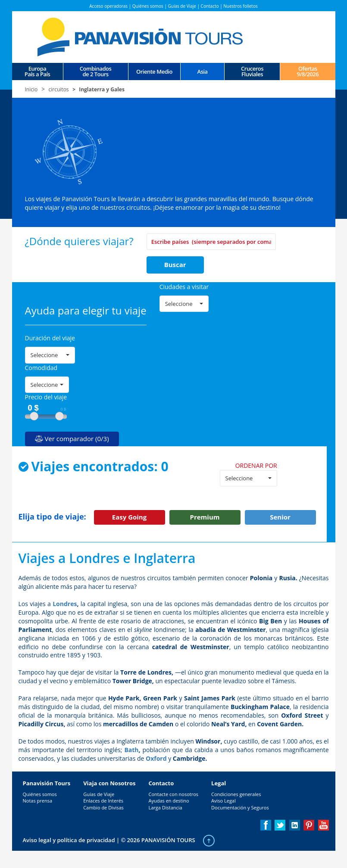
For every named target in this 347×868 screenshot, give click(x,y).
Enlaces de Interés (103, 801)
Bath (131, 750)
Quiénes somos (148, 6)
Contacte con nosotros (173, 794)
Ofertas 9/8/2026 (308, 72)
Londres (65, 604)
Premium (205, 517)
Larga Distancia (165, 807)
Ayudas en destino (169, 801)
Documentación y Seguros (240, 807)
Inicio (31, 89)
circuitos (59, 89)
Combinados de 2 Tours (95, 72)
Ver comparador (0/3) (72, 439)
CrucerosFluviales (252, 72)
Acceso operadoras (108, 6)
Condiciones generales (236, 794)
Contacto (210, 6)
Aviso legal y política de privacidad (69, 840)
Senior (280, 517)
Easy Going (129, 517)
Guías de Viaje (182, 6)
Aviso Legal (224, 801)
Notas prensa (38, 801)
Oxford (156, 758)
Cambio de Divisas (103, 807)
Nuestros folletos (240, 6)
